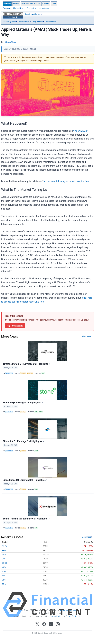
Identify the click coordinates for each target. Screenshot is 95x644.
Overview (7, 8)
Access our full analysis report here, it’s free (66, 181)
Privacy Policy (56, 616)
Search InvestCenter (33, 14)
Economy (30, 373)
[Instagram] (58, 624)
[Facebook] (44, 624)
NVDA (4, 576)
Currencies (31, 8)
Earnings (23, 373)
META (4, 567)
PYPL (36, 412)
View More (87, 336)
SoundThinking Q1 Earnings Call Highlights (26, 519)
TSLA (4, 584)
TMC (43, 373)
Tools (54, 4)
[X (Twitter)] (37, 624)
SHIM (36, 451)
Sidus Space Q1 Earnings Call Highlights (25, 480)
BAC (4, 559)
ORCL (4, 580)
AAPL (4, 550)
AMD (4, 555)
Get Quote (13, 17)
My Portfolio (51, 22)
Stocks (16, 4)
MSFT (4, 571)
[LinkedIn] (51, 624)
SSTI (36, 528)
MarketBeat (9, 373)
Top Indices (38, 22)
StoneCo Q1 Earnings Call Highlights (23, 403)
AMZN (4, 546)
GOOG (5, 563)
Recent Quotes (9, 22)
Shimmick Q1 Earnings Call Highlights (24, 441)
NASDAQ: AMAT (81, 131)
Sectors (46, 4)
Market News (19, 8)
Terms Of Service (73, 616)
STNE (41, 412)
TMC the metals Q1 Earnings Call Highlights (27, 364)
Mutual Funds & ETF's (31, 4)
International (44, 8)
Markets (7, 4)
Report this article (15, 326)
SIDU (36, 489)
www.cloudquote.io (68, 610)
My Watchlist (24, 22)
